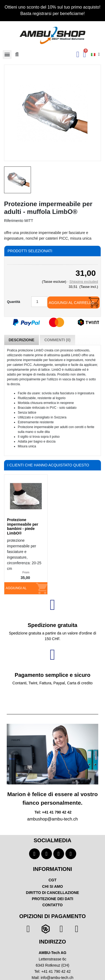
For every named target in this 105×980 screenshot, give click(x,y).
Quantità (14, 302)
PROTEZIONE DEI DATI (52, 899)
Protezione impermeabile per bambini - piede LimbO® (23, 526)
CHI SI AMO (52, 886)
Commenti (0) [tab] (57, 340)
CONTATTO (52, 905)
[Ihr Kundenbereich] (78, 54)
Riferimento (14, 221)
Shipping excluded (84, 282)
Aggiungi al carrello (71, 303)
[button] (17, 54)
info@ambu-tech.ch (57, 978)
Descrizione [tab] (22, 340)
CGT (52, 880)
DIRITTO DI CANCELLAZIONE (52, 893)
